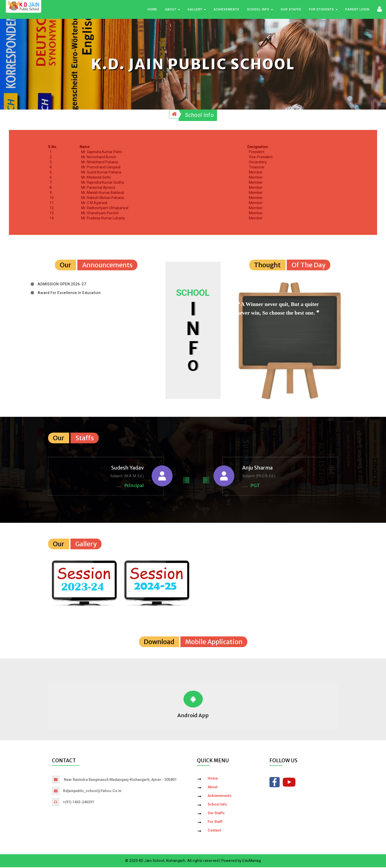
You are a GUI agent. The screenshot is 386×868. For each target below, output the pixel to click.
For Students (323, 10)
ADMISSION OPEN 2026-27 (62, 285)
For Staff (215, 822)
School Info (260, 10)
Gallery (197, 10)
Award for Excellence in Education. (70, 293)
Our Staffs (291, 10)
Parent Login (357, 10)
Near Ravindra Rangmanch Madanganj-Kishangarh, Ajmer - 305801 (120, 780)
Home (152, 10)
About (172, 10)
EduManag (252, 861)
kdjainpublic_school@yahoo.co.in (92, 792)
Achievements (226, 10)
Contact (214, 831)
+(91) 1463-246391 (78, 803)
